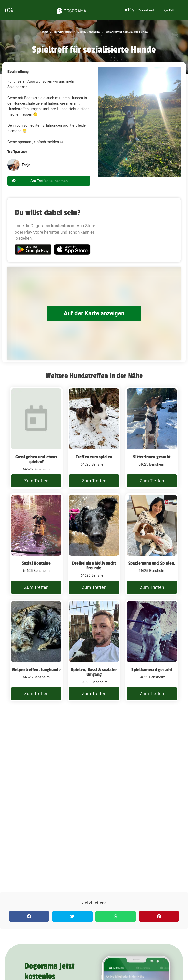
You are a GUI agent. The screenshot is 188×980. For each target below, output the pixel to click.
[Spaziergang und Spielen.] (152, 544)
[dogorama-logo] (70, 10)
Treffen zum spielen (94, 457)
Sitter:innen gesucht (152, 457)
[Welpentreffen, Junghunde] (36, 651)
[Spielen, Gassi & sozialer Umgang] (94, 651)
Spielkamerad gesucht (152, 670)
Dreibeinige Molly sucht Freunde (94, 565)
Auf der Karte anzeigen (94, 313)
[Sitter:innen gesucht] (152, 438)
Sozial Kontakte (36, 563)
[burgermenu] (9, 10)
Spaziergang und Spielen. (152, 563)
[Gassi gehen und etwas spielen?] (36, 438)
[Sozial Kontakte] (36, 544)
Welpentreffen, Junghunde (36, 670)
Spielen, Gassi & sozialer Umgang (94, 672)
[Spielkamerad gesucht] (152, 651)
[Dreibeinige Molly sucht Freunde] (94, 544)
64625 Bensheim (88, 32)
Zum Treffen (36, 481)
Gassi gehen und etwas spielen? (36, 459)
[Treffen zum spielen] (94, 438)
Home (44, 32)
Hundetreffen (62, 32)
